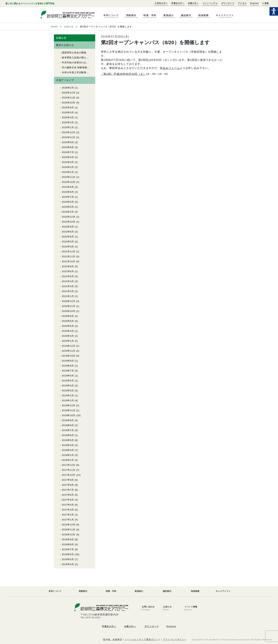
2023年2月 (68, 212)
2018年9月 (68, 420)
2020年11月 (69, 306)
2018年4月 (68, 445)
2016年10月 (69, 535)
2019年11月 (69, 351)
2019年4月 (68, 386)
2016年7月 (68, 549)
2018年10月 (69, 415)
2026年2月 (68, 88)
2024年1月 (68, 172)
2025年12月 (69, 93)
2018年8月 (68, 425)
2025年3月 (68, 117)
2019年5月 (68, 381)
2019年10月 (69, 356)
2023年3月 (68, 207)
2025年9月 (68, 108)
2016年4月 (68, 564)
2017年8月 (68, 485)
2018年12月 (69, 405)
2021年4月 (68, 281)
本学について (111, 15)
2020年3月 (68, 336)
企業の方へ (193, 3)
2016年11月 (69, 530)
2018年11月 (69, 410)
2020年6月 (68, 321)
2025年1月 (68, 127)
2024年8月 (68, 147)
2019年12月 (69, 346)
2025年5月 (68, 113)
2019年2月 (68, 395)
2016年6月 (68, 554)
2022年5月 (68, 242)
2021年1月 (68, 296)
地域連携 (203, 15)
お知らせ (69, 27)
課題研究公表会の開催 (74, 53)
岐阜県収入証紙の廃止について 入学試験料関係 (89, 58)
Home (54, 27)
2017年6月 (68, 495)
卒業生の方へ (178, 3)
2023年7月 (68, 197)
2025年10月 (69, 103)
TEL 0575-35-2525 (90, 618)
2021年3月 (68, 286)
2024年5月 (68, 157)
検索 (266, 3)
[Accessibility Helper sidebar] (274, 11)
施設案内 (186, 15)
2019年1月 (68, 400)
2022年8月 (68, 232)
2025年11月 (69, 98)
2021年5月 (68, 276)
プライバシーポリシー (175, 640)
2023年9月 (68, 187)
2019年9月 (68, 361)
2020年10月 (69, 311)
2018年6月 (68, 435)
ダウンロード (228, 3)
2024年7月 (68, 152)
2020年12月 (69, 301)
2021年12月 (69, 252)
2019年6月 (68, 376)
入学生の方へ (161, 3)
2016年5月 (68, 559)
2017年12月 (69, 465)
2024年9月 (68, 142)
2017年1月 (68, 520)
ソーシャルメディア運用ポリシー (143, 640)
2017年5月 (68, 500)
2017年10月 (69, 475)
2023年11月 (69, 177)
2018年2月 (68, 455)
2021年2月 (68, 291)
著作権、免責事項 (113, 640)
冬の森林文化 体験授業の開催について (83, 67)
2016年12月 (69, 525)
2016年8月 (68, 544)
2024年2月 (68, 167)
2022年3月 (68, 247)
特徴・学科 (150, 15)
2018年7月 (68, 430)
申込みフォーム (170, 68)
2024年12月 (69, 132)
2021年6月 (68, 271)
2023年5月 (68, 202)
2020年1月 (68, 341)
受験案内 (131, 15)
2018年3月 (68, 450)
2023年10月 (69, 182)
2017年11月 (69, 470)
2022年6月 (68, 237)
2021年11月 (69, 256)
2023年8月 (68, 192)
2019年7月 (68, 371)
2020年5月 (68, 326)
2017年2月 (68, 515)
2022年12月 (69, 217)
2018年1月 (68, 460)
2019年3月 (68, 391)
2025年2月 (68, 122)
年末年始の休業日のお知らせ (78, 63)
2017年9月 (68, 480)
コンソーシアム (210, 3)
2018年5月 (68, 440)
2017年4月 (68, 505)
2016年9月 (68, 539)
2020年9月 (68, 316)
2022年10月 (69, 222)
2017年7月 (68, 490)
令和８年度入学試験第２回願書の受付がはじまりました (92, 72)
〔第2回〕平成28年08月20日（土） (124, 74)
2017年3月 (68, 510)
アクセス (242, 3)
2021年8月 (68, 266)
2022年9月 (68, 227)
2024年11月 (69, 137)
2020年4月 (68, 331)
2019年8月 (68, 366)
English (255, 3)
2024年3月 (68, 162)
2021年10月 (69, 261)
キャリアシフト (225, 15)
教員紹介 (169, 15)
